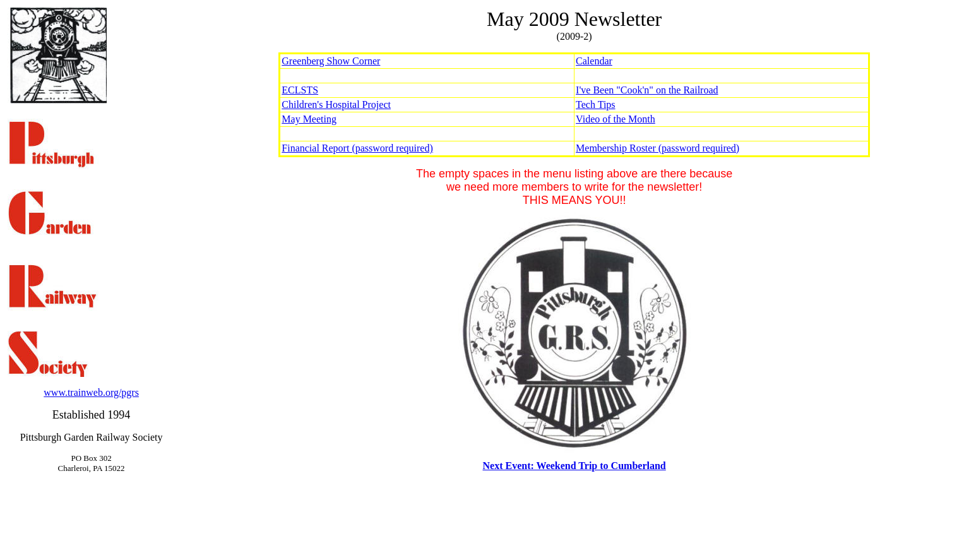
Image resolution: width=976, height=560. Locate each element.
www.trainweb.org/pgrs (91, 392)
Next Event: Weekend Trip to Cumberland (574, 466)
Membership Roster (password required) (658, 148)
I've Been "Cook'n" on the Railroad (647, 90)
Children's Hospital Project (336, 104)
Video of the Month (616, 119)
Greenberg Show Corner (331, 61)
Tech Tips (595, 104)
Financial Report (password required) (357, 148)
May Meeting (309, 119)
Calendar (594, 61)
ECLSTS (300, 90)
